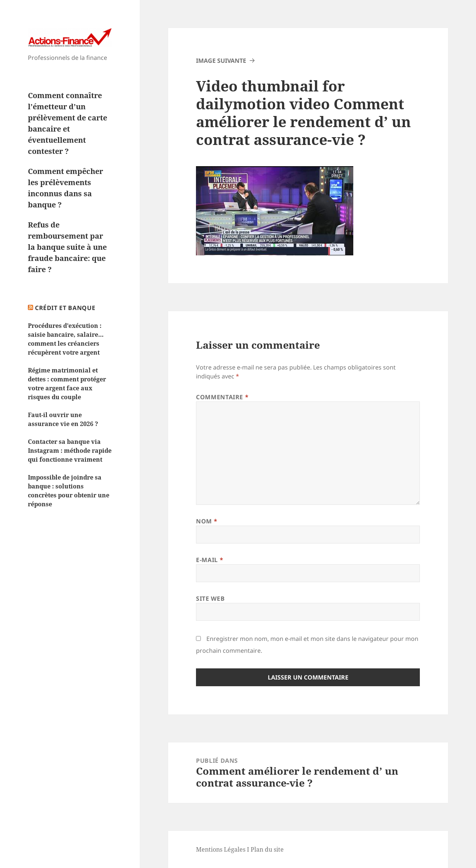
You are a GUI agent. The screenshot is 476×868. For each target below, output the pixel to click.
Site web (210, 598)
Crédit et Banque (65, 308)
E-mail (210, 560)
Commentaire (222, 397)
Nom (207, 521)
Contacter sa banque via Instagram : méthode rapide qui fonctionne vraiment (70, 451)
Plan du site (267, 849)
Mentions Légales (221, 849)
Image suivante (221, 61)
